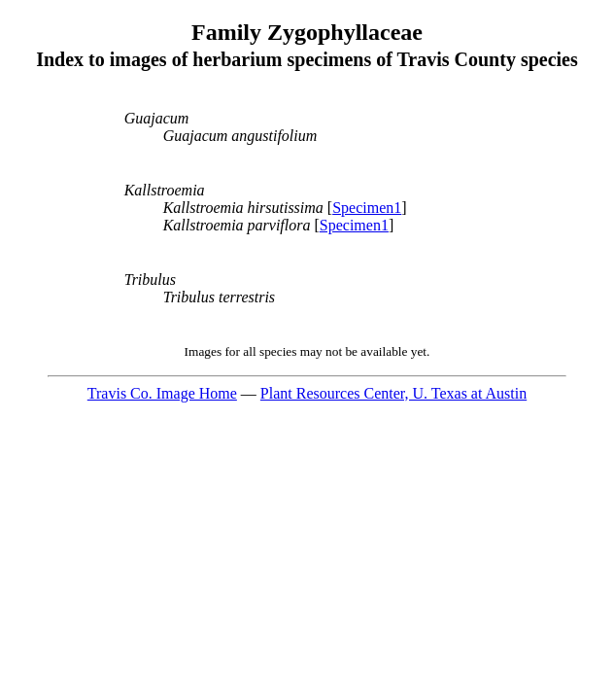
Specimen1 (367, 208)
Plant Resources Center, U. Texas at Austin (393, 393)
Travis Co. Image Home (162, 393)
